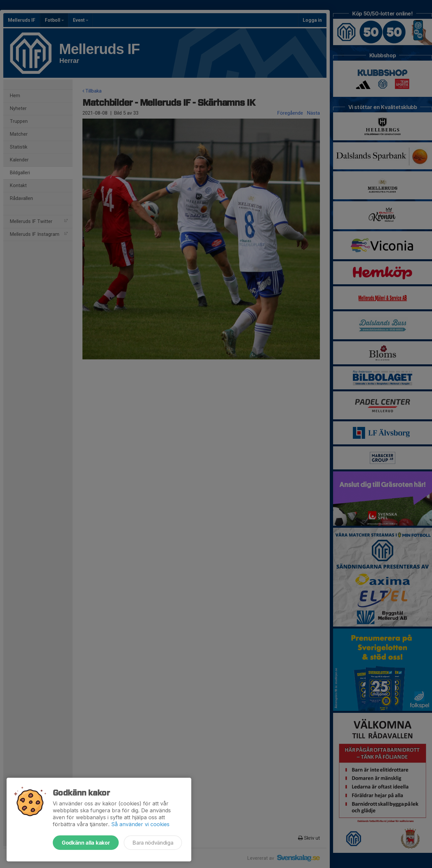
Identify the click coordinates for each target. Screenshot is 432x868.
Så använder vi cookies (140, 824)
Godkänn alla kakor (86, 843)
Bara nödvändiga (153, 843)
